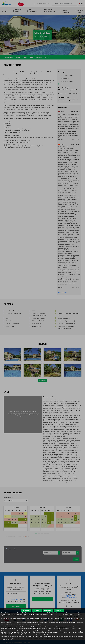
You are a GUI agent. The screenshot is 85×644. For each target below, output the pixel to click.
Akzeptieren (26, 610)
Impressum (59, 610)
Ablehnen (37, 610)
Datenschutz (48, 610)
